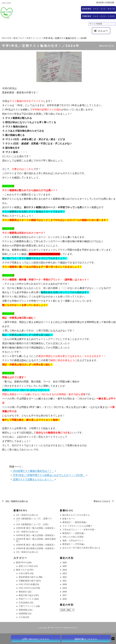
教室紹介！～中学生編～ (74, 544)
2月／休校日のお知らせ (27, 552)
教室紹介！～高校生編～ (74, 533)
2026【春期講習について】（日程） (33, 524)
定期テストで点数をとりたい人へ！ (33, 479)
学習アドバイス (26, 599)
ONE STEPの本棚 (27, 584)
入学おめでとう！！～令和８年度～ (79, 530)
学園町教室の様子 (27, 581)
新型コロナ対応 (26, 566)
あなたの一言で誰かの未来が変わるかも (81, 548)
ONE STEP (55, 628)
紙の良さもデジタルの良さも (76, 515)
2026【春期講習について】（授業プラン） (34, 520)
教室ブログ (21, 570)
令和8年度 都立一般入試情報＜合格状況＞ (36, 528)
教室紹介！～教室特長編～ (75, 522)
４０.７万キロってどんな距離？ (77, 526)
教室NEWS (21, 563)
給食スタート (69, 519)
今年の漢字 (24, 573)
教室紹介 (23, 592)
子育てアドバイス (27, 606)
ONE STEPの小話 (27, 588)
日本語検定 (24, 603)
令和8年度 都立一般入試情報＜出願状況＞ (36, 545)
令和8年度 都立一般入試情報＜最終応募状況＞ (36, 540)
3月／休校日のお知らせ (27, 532)
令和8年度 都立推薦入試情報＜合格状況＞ (36, 548)
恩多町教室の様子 (27, 577)
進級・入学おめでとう (73, 541)
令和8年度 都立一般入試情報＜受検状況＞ (36, 535)
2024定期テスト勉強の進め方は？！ (33, 471)
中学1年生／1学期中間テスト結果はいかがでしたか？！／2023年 (49, 475)
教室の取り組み (26, 595)
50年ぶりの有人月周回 (73, 537)
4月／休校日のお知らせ (27, 515)
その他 (22, 617)
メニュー (103, 31)
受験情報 (23, 610)
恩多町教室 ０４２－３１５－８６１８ (98, 9)
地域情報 (23, 614)
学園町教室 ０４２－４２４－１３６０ (98, 16)
